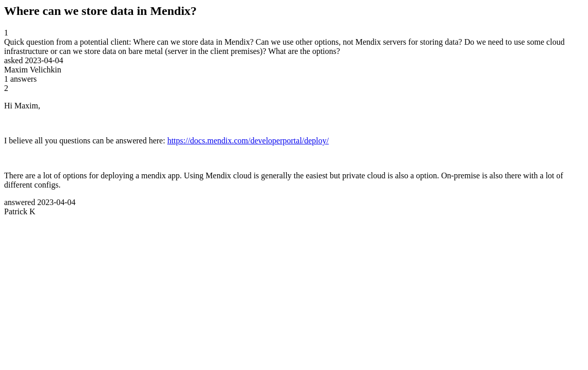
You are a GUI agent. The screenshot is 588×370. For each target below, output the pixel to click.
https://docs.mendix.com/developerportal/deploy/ (248, 141)
